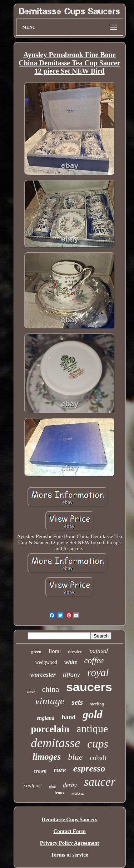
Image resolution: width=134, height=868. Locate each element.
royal (98, 673)
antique (92, 728)
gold (92, 715)
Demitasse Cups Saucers (70, 819)
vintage (50, 701)
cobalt (98, 758)
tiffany (72, 674)
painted (99, 651)
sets (77, 702)
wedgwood (46, 662)
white (71, 662)
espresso (89, 768)
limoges (47, 757)
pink (52, 787)
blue (75, 757)
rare (60, 770)
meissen (78, 793)
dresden (75, 652)
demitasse (55, 743)
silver (31, 692)
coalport (33, 785)
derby (70, 785)
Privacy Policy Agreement (70, 843)
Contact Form (69, 831)
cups (98, 744)
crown (40, 771)
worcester (43, 675)
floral (55, 651)
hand (68, 717)
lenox (59, 793)
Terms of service (69, 855)
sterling (97, 704)
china (51, 689)
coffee (94, 661)
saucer (100, 782)
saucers (89, 687)
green (36, 652)
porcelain (50, 729)
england (45, 718)
